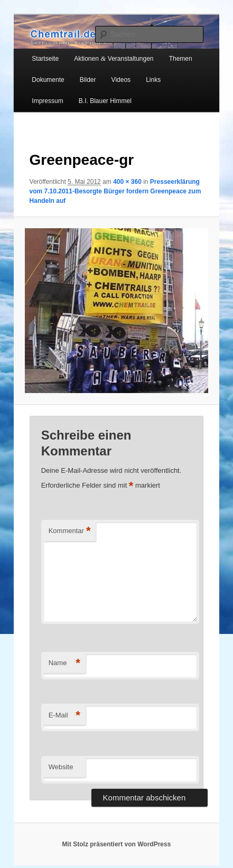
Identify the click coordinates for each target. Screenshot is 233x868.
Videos (121, 80)
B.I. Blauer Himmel (105, 101)
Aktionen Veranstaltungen (114, 58)
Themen (181, 59)
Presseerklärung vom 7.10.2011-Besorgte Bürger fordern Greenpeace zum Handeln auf (115, 191)
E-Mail (64, 716)
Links (153, 80)
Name (64, 663)
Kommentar (70, 531)
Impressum (47, 101)
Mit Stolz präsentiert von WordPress (117, 844)
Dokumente (48, 80)
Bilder (88, 80)
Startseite (45, 59)
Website (61, 767)
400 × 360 (127, 182)
